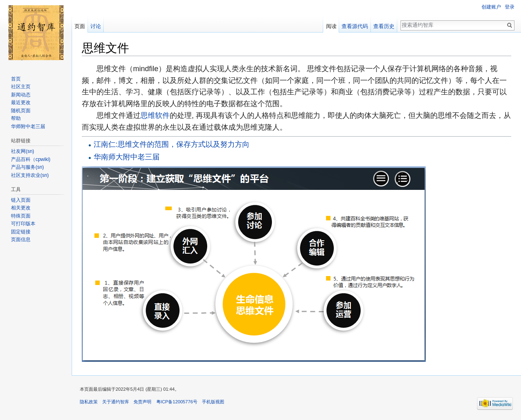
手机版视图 (213, 402)
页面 (80, 26)
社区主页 (21, 87)
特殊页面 (21, 216)
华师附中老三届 (28, 126)
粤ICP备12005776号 (177, 402)
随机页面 (21, 111)
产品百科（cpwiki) (31, 159)
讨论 (96, 26)
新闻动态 (21, 95)
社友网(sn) (23, 151)
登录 (510, 7)
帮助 (16, 118)
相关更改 (21, 208)
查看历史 (384, 26)
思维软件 (155, 115)
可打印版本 (23, 224)
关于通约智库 (116, 402)
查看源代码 (355, 26)
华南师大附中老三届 (127, 157)
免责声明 (142, 402)
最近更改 (21, 102)
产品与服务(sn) (27, 167)
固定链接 (21, 232)
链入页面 (21, 200)
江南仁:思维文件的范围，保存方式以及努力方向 (172, 144)
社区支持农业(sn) (30, 175)
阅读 (331, 26)
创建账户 (491, 7)
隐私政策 (89, 402)
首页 (16, 79)
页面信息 (21, 239)
